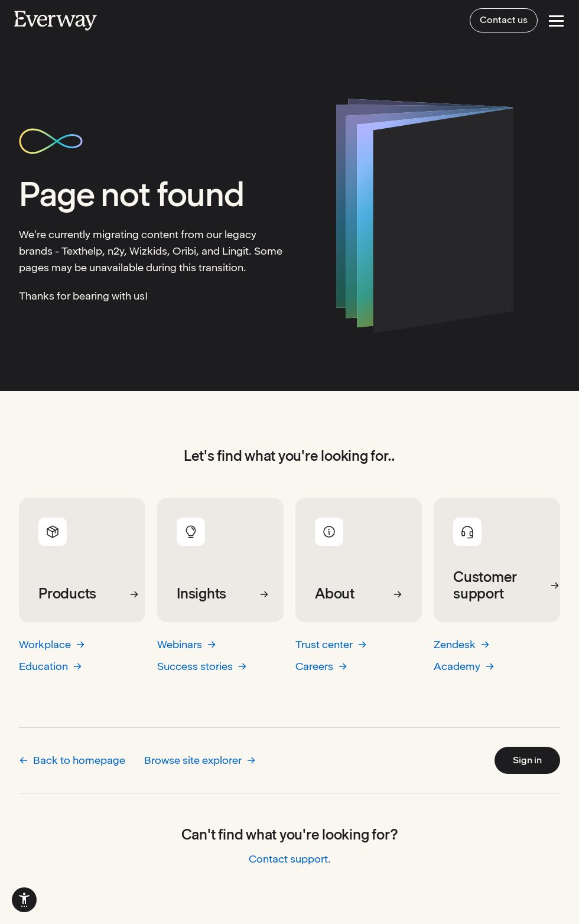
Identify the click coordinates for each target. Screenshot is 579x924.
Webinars (187, 644)
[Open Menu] (556, 21)
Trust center (331, 644)
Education (51, 666)
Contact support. (290, 859)
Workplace (52, 644)
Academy (464, 666)
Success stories (202, 666)
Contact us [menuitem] (504, 20)
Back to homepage (72, 760)
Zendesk (462, 644)
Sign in (527, 760)
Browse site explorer (200, 760)
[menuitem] (24, 900)
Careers (321, 666)
